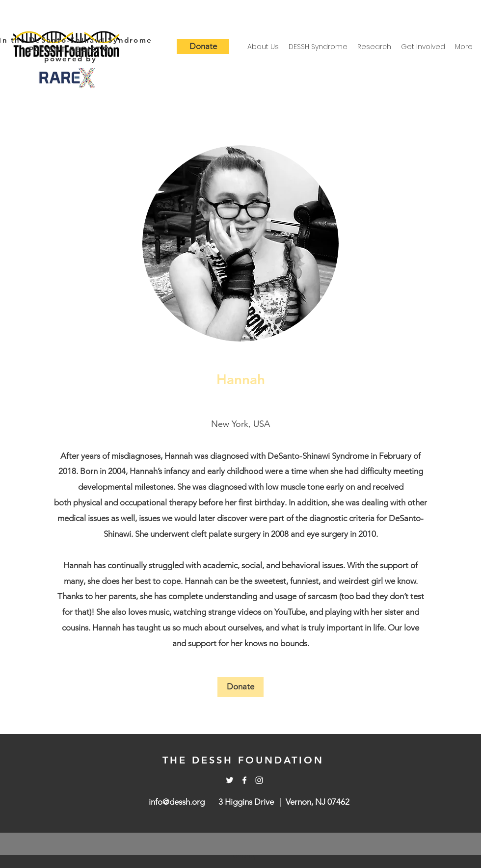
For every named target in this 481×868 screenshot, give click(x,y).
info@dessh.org (177, 802)
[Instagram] (259, 780)
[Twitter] (230, 780)
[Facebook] (244, 780)
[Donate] (203, 47)
